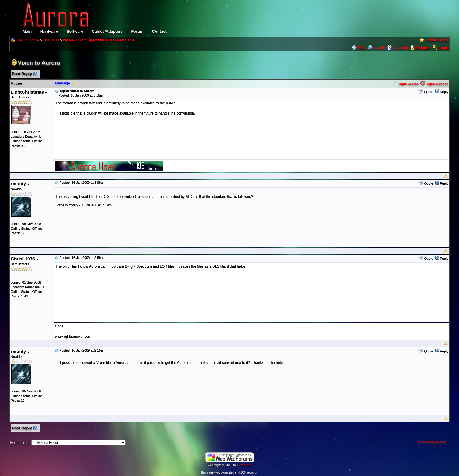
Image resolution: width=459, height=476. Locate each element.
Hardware (49, 31)
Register (424, 48)
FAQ (362, 48)
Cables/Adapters (107, 31)
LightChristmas (29, 92)
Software (75, 31)
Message (63, 83)
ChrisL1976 (25, 259)
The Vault (51, 40)
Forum (137, 31)
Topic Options (434, 84)
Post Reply (24, 74)
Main (27, 31)
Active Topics (437, 40)
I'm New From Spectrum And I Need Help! (99, 40)
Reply (444, 92)
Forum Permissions (433, 442)
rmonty (20, 184)
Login (444, 48)
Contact (159, 31)
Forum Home (28, 40)
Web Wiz (245, 465)
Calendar (398, 48)
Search (376, 48)
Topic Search (406, 84)
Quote (429, 92)
